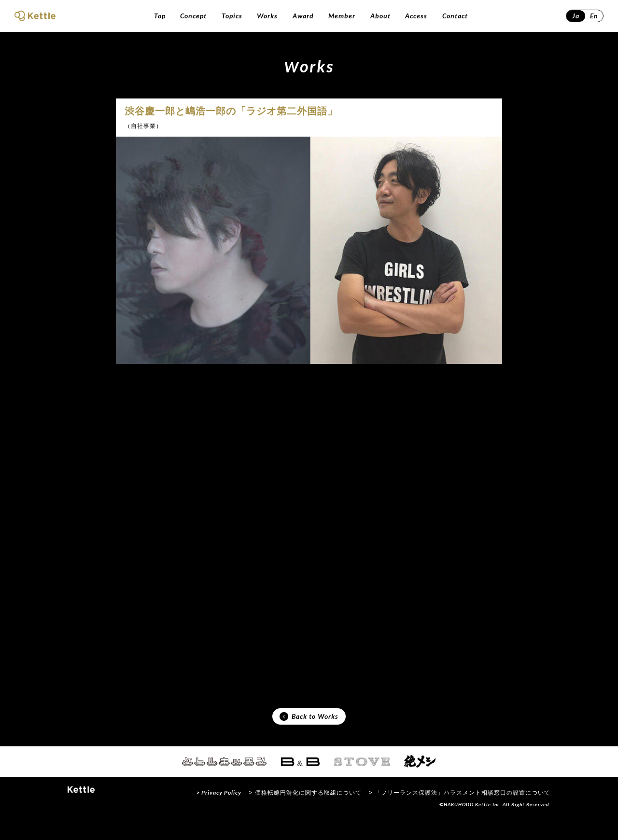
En (594, 16)
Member (342, 16)
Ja (576, 16)
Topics (232, 16)
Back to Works (309, 734)
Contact (455, 16)
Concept (193, 16)
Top (160, 16)
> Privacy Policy (219, 813)
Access (416, 16)
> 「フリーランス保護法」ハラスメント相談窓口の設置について (460, 813)
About (380, 16)
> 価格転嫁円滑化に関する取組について (305, 813)
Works (267, 16)
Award (303, 16)
